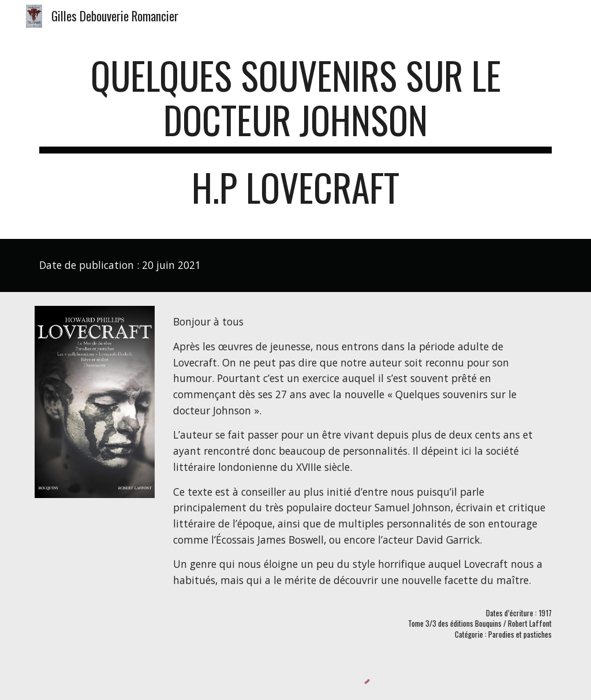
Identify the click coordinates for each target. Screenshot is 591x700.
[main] (296, 137)
